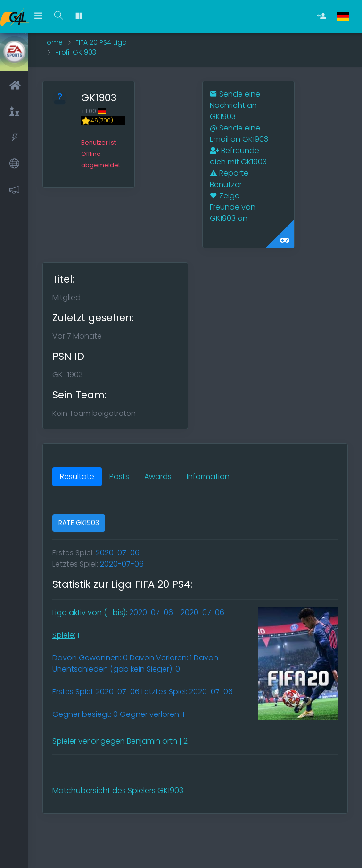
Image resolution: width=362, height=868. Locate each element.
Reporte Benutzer (229, 179)
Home (53, 42)
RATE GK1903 (79, 523)
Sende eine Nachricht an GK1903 (235, 105)
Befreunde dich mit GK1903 (238, 156)
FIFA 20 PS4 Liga (101, 42)
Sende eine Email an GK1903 (239, 134)
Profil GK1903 (76, 52)
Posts (119, 476)
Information (208, 476)
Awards (158, 476)
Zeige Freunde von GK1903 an (233, 207)
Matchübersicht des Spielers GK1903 (118, 791)
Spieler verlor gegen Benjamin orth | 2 (120, 741)
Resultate (77, 476)
